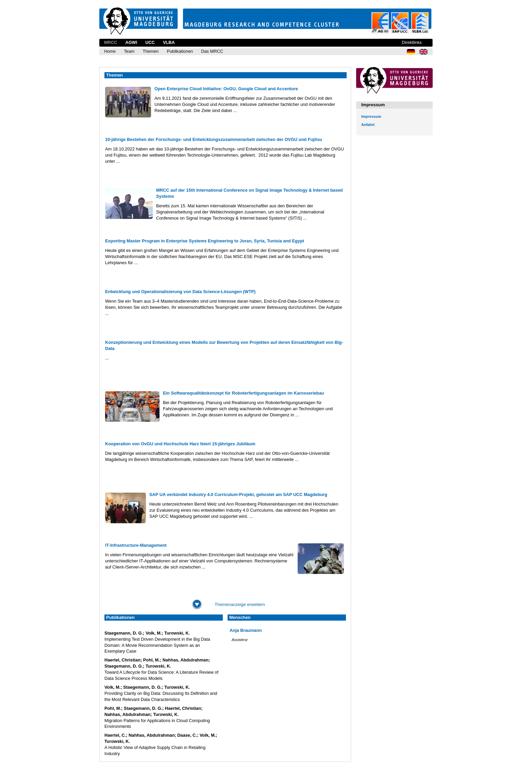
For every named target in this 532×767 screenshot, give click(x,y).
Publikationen (180, 51)
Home (110, 51)
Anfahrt (368, 125)
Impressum (371, 116)
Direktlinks (412, 42)
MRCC (111, 42)
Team (129, 51)
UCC (150, 42)
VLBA (169, 42)
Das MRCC (212, 51)
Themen (151, 51)
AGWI (131, 42)
